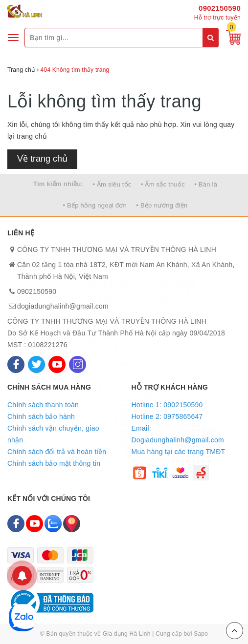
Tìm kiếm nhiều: (58, 184)
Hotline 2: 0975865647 (167, 416)
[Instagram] (78, 364)
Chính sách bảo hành (41, 416)
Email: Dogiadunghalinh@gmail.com (178, 434)
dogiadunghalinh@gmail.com (63, 306)
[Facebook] (16, 364)
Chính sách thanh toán (43, 405)
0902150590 (220, 8)
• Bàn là (206, 184)
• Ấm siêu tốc (112, 184)
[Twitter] (36, 364)
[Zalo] (53, 524)
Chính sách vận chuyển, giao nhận (53, 434)
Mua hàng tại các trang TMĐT (179, 452)
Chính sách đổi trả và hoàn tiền (57, 452)
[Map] (72, 524)
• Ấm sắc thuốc (163, 184)
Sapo (201, 634)
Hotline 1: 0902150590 (167, 405)
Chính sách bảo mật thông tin (54, 463)
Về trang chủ (42, 159)
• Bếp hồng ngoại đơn (95, 205)
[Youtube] (57, 364)
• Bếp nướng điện (162, 205)
